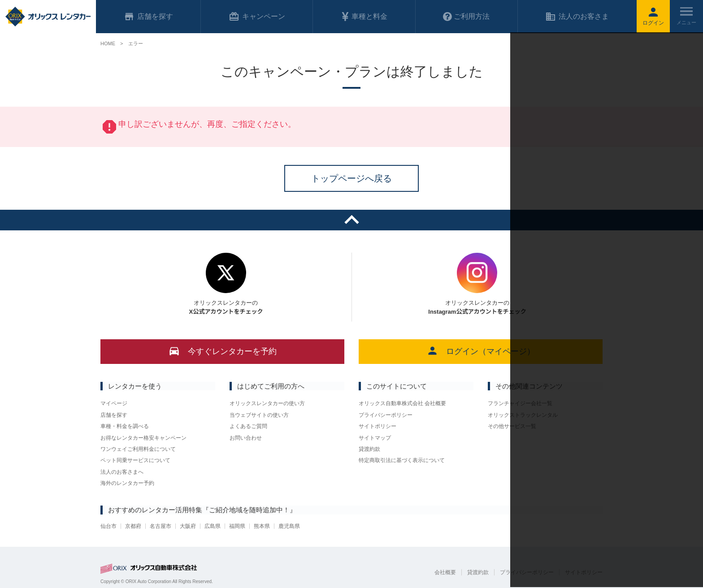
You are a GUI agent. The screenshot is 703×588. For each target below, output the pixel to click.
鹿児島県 (289, 526)
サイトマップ (375, 438)
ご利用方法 (466, 17)
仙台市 (108, 526)
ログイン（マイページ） (481, 351)
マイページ (114, 403)
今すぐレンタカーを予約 (223, 351)
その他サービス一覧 (512, 426)
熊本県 (262, 526)
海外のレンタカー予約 (127, 483)
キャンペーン (257, 17)
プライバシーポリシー (386, 415)
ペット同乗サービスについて (135, 460)
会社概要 (445, 572)
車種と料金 (364, 17)
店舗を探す (114, 415)
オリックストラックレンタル (523, 415)
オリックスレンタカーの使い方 (267, 403)
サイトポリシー (378, 426)
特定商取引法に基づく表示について (402, 460)
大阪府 (188, 526)
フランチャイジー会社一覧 (520, 403)
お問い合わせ (246, 438)
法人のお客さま (577, 17)
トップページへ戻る (351, 178)
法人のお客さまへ (122, 472)
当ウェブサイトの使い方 (259, 415)
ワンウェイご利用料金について (138, 449)
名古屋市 (161, 526)
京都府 (133, 526)
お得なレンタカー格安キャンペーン (143, 438)
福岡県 (237, 526)
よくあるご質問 (248, 426)
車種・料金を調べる (125, 426)
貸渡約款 (369, 449)
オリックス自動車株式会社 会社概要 (402, 403)
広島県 (213, 526)
